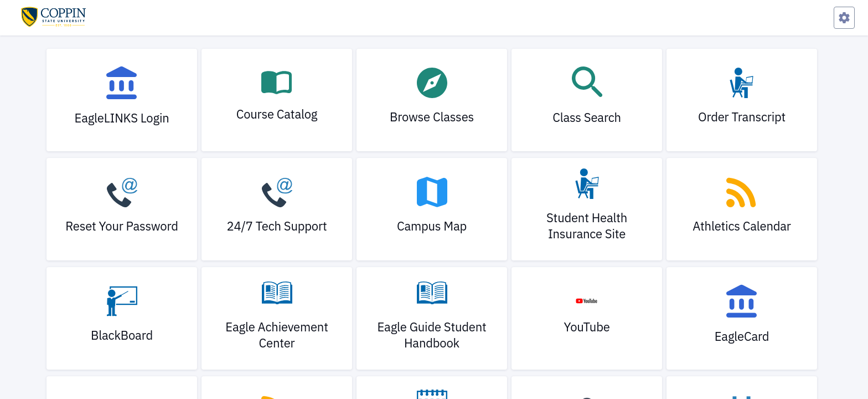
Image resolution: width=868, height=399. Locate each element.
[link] (122, 100)
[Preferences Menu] (844, 18)
